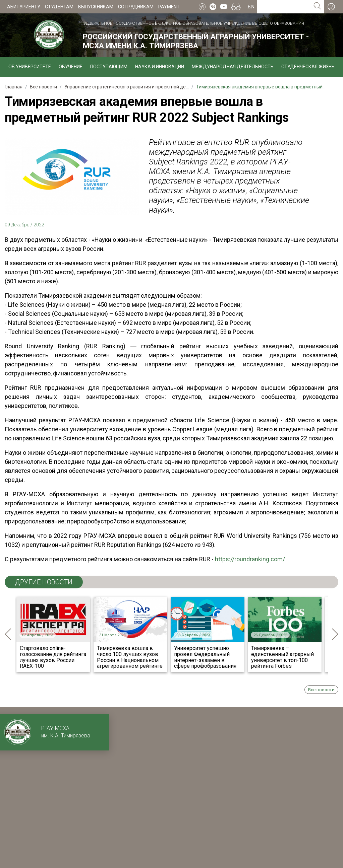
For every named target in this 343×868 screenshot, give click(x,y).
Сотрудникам (136, 7)
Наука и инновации (160, 67)
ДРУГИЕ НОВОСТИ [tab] (44, 582)
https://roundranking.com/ (250, 559)
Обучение (71, 67)
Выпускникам (96, 7)
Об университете (30, 67)
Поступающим (109, 67)
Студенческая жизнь (308, 67)
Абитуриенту (24, 7)
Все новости (321, 690)
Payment (169, 7)
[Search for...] (284, 7)
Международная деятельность (233, 67)
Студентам (59, 7)
